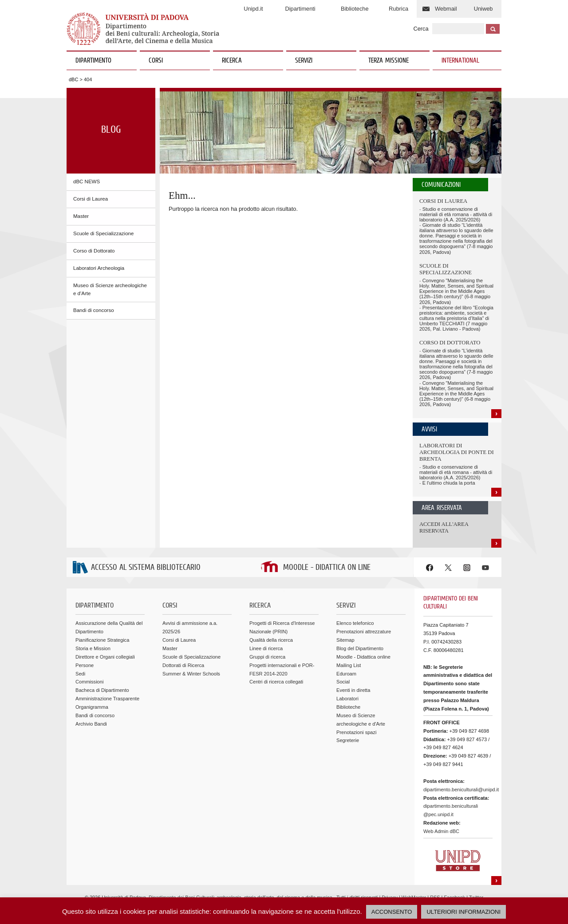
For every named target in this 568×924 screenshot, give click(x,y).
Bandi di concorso (94, 310)
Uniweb (483, 9)
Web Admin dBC (441, 831)
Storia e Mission (93, 648)
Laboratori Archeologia (99, 268)
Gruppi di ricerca (267, 657)
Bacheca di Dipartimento (102, 690)
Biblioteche (355, 9)
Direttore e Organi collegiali (105, 657)
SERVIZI (322, 61)
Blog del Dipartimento (360, 648)
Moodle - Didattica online (363, 657)
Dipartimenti (300, 9)
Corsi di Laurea (91, 199)
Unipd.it (253, 9)
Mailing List (349, 665)
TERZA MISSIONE (389, 61)
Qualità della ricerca (271, 640)
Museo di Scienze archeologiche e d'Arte (110, 289)
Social (343, 682)
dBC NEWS (87, 182)
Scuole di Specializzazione (103, 233)
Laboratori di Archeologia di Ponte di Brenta (457, 452)
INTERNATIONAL (460, 61)
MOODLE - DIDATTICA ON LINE (327, 568)
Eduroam (346, 674)
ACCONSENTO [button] (392, 912)
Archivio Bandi (91, 724)
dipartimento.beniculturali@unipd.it (461, 790)
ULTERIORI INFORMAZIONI (463, 912)
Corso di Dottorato (94, 251)
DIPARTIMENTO (103, 61)
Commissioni (89, 682)
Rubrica (398, 9)
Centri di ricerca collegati (276, 682)
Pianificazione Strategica (102, 640)
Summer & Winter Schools (191, 674)
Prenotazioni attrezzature (364, 632)
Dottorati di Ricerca (183, 665)
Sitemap (345, 640)
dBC (73, 79)
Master (81, 216)
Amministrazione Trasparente (107, 699)
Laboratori (347, 699)
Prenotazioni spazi (357, 732)
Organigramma (92, 707)
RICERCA (249, 61)
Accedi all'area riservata (444, 527)
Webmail (446, 9)
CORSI (176, 61)
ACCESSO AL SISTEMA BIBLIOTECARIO (146, 568)
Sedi (80, 674)
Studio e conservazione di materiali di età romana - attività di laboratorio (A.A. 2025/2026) (456, 214)
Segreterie (348, 740)
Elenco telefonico (355, 623)
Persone (85, 665)
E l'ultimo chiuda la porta (449, 483)
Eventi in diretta (353, 690)
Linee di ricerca (266, 648)
